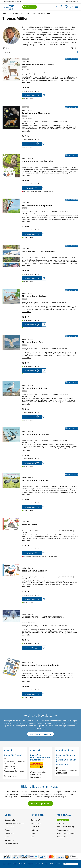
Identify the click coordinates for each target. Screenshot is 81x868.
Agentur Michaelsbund (66, 833)
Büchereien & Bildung (65, 827)
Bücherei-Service (11, 844)
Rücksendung (36, 777)
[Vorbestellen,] (32, 188)
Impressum (7, 864)
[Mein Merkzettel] (66, 7)
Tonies (7, 830)
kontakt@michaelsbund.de (15, 761)
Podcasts (34, 830)
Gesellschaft (36, 820)
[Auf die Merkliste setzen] (44, 95)
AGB (60, 864)
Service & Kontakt (72, 2)
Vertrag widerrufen (71, 864)
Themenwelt (10, 833)
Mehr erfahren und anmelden (40, 734)
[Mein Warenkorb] (71, 7)
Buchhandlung (63, 837)
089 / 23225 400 (12, 764)
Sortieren (73, 48)
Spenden (63, 820)
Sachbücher (9, 827)
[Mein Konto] (61, 7)
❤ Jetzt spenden (30, 7)
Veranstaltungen (63, 830)
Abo (32, 837)
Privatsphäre (29, 864)
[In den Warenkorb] (32, 95)
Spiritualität (35, 827)
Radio (33, 833)
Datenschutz (18, 864)
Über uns (60, 823)
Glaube (8, 837)
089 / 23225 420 (64, 773)
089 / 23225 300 (12, 769)
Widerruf (53, 864)
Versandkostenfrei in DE (13, 2)
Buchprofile (9, 840)
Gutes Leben (36, 823)
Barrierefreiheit (42, 864)
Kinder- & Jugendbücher (14, 823)
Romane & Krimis (11, 820)
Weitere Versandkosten (39, 772)
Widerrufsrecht (36, 775)
